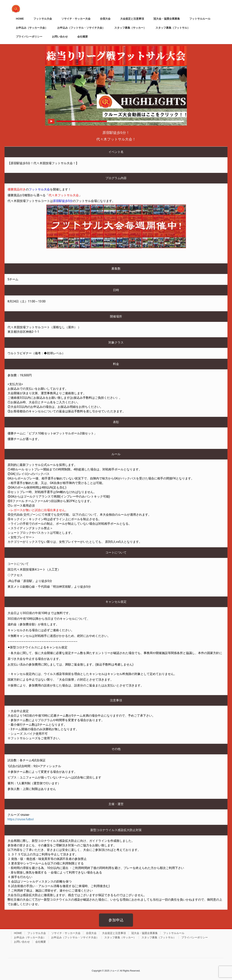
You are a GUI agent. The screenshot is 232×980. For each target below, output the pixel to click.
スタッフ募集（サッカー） (120, 937)
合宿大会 (91, 933)
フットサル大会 (37, 933)
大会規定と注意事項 (114, 933)
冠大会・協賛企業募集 (145, 933)
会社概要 (41, 942)
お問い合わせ (22, 942)
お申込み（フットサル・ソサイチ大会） (75, 937)
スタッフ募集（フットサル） (159, 937)
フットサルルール (174, 933)
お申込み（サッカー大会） (30, 937)
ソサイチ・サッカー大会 (66, 933)
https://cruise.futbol (21, 819)
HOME (18, 933)
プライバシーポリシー (195, 937)
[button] (116, 920)
